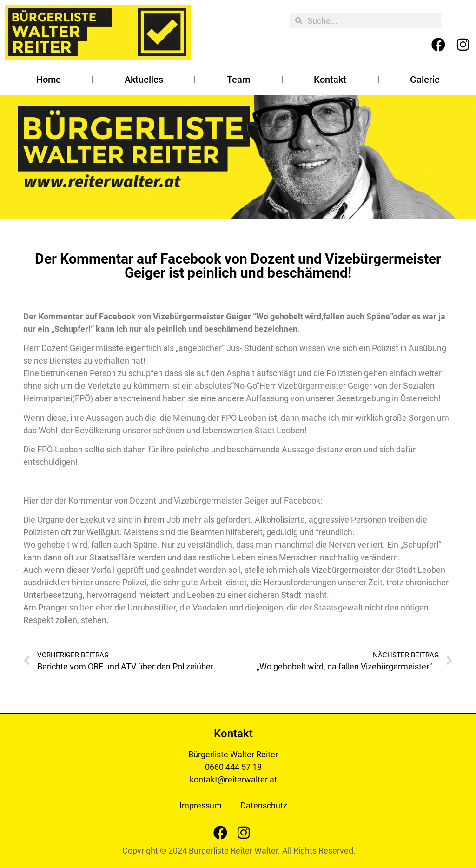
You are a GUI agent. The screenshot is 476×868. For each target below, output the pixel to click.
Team (238, 80)
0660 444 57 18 (233, 767)
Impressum (201, 805)
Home (49, 80)
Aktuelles (144, 80)
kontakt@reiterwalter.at (233, 779)
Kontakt (330, 80)
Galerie (425, 80)
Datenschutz (264, 805)
